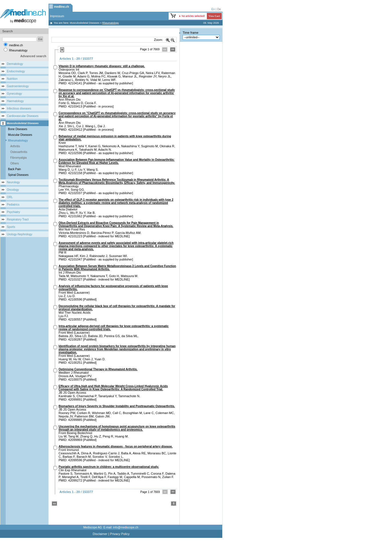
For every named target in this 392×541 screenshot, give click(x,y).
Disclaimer (100, 534)
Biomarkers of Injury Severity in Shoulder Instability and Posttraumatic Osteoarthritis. (117, 406)
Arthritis (15, 146)
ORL (10, 197)
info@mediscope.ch (126, 527)
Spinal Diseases (18, 175)
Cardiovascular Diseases (23, 116)
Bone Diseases (18, 129)
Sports (11, 227)
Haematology (15, 101)
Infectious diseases (19, 109)
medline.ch (61, 7)
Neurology (13, 182)
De (219, 9)
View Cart (214, 16)
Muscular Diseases (20, 135)
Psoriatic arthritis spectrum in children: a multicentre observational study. (109, 467)
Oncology (13, 190)
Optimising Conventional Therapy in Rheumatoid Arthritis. (98, 369)
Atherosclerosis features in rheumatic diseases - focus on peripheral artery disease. (116, 446)
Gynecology (14, 94)
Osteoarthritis (19, 152)
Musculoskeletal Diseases (85, 23)
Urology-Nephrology (20, 234)
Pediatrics (13, 205)
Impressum (57, 16)
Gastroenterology (18, 86)
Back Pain (14, 169)
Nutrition (12, 79)
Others (15, 163)
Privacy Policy (120, 534)
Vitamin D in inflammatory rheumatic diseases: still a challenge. (102, 66)
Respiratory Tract (18, 219)
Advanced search (33, 56)
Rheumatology (18, 141)
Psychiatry (13, 212)
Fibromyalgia (18, 158)
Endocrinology (16, 71)
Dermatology (15, 64)
